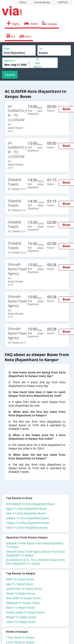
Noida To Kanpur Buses (21, 593)
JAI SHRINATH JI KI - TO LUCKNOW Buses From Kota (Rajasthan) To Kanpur (35, 562)
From (7, 49)
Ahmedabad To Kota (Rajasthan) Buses (30, 504)
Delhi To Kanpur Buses (20, 579)
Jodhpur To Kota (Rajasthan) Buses (28, 518)
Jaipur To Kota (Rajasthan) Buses (26, 509)
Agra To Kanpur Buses (20, 584)
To (41, 49)
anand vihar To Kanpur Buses (24, 589)
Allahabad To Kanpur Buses (23, 603)
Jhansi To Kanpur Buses (20, 608)
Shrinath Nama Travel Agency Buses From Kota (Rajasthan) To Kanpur (35, 553)
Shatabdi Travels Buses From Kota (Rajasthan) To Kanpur (35, 545)
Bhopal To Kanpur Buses (21, 617)
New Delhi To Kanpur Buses (23, 598)
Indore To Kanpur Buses (21, 622)
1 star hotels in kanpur (20, 637)
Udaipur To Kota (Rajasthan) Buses (28, 523)
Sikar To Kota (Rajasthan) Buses (26, 513)
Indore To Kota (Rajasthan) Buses (27, 528)
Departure (10, 60)
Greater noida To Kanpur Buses (25, 612)
